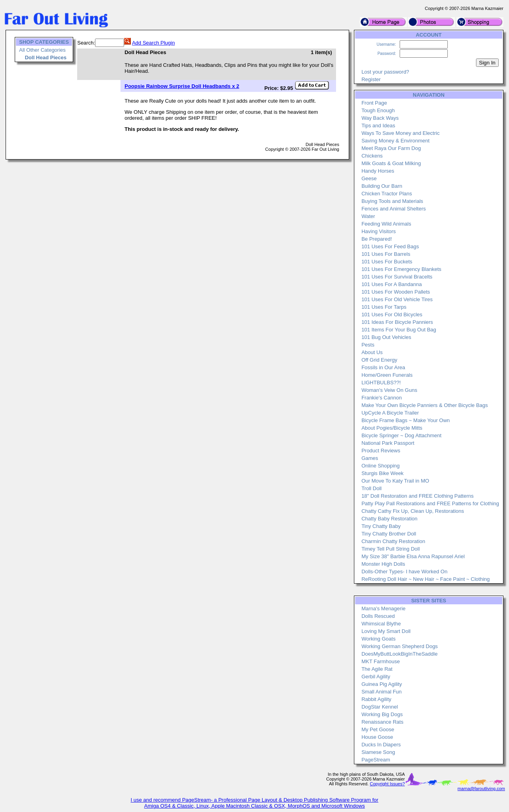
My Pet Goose (378, 729)
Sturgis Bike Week (383, 473)
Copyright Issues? (387, 784)
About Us (372, 352)
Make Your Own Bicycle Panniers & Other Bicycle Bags (425, 405)
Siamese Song (378, 752)
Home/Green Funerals (387, 375)
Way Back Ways (380, 118)
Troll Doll (372, 488)
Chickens (372, 156)
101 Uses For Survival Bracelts (397, 277)
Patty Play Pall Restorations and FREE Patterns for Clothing (430, 503)
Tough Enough (378, 110)
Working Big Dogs (382, 714)
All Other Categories (42, 50)
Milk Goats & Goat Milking (391, 163)
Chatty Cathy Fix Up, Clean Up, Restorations (413, 511)
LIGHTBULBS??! (381, 383)
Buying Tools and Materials (392, 201)
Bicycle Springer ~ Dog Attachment (401, 435)
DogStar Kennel (380, 707)
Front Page (374, 103)
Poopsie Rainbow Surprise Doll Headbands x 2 (182, 86)
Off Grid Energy (379, 360)
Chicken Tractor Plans (387, 194)
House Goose (377, 737)
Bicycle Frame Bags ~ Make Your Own (406, 420)
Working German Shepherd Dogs (400, 646)
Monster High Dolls (383, 564)
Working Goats (379, 639)
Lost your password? (385, 72)
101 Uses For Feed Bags (390, 246)
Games (370, 458)
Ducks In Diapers (381, 745)
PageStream (376, 760)
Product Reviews (381, 451)
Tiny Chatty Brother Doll (389, 534)
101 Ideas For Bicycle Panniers (397, 322)
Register (371, 79)
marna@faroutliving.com (481, 789)
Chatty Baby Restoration (390, 519)
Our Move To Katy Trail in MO (395, 481)
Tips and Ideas (378, 126)
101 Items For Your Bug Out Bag (399, 330)
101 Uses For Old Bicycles (392, 314)
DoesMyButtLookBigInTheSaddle (400, 654)
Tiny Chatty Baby (381, 526)
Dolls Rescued (378, 616)
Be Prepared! (377, 239)
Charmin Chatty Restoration (393, 541)
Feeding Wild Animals (386, 224)
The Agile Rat (377, 669)
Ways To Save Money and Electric (401, 133)
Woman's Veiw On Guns (389, 390)
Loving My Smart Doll (386, 631)
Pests (368, 345)
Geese (369, 178)
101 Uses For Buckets (387, 262)
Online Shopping (381, 466)
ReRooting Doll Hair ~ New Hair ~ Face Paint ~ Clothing (426, 579)
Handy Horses (378, 171)
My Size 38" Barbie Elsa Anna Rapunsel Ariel (413, 556)
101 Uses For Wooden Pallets (396, 292)
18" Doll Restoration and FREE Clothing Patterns (418, 496)
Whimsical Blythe (381, 624)
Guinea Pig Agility (382, 684)
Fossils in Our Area (383, 367)
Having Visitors (379, 231)
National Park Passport (388, 443)
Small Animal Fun (382, 692)
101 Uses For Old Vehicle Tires (397, 299)
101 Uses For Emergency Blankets (401, 269)
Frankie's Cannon (382, 398)
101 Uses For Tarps (384, 307)
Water (368, 216)
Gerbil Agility (376, 677)
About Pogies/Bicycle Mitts (392, 428)
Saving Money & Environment (395, 141)
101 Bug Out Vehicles (386, 337)
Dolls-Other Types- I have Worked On (404, 572)
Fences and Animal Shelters (394, 209)
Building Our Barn (382, 186)
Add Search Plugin (153, 43)
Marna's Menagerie (384, 609)
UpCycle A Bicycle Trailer (390, 413)
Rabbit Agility (376, 699)
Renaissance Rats (383, 722)
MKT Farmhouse (381, 661)
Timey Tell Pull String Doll (391, 549)
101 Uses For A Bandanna (392, 284)
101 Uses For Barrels (386, 254)
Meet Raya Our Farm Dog (391, 148)
